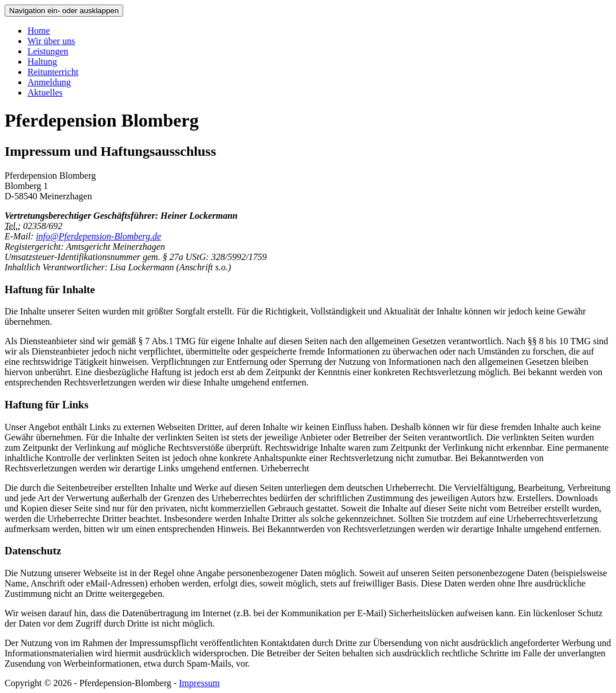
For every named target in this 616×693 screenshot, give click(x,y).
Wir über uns (51, 41)
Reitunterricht (53, 72)
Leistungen (48, 51)
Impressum (199, 683)
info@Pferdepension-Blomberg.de (99, 236)
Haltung (42, 62)
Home (39, 31)
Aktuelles (45, 92)
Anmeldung (49, 82)
